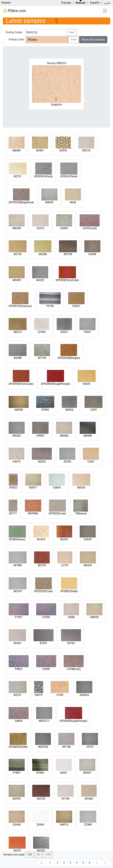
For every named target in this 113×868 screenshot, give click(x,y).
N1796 (65, 799)
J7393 (60, 695)
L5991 (94, 410)
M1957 (41, 851)
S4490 (46, 669)
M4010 (64, 825)
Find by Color (16, 39)
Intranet (6, 3)
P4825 (19, 669)
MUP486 (33, 513)
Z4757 (90, 747)
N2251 (18, 695)
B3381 (40, 150)
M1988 (18, 565)
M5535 (81, 488)
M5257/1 (44, 721)
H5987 (40, 436)
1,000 (48, 855)
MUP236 (43, 747)
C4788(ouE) (74, 669)
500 (38, 855)
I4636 (73, 202)
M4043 (49, 202)
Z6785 (67, 462)
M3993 (17, 799)
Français (66, 3)
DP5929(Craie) (57, 513)
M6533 (88, 565)
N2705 (18, 254)
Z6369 (40, 825)
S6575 (17, 851)
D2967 (76, 306)
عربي (107, 3)
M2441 (64, 539)
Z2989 (88, 825)
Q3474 (39, 695)
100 (30, 855)
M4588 (88, 436)
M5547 (87, 773)
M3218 (86, 150)
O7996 (46, 617)
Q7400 (42, 332)
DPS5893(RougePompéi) (56, 384)
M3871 (33, 488)
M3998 (19, 410)
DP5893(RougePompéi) (73, 721)
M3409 (17, 280)
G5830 (57, 488)
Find (72, 32)
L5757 (65, 565)
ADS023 (84, 695)
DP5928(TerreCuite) (67, 280)
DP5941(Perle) (69, 176)
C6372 (40, 228)
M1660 (89, 799)
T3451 (91, 462)
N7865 (40, 773)
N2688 (18, 358)
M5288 (43, 254)
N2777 (13, 513)
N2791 (18, 176)
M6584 (17, 150)
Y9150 (50, 306)
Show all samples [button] (93, 40)
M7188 (66, 747)
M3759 (42, 565)
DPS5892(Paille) (18, 747)
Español (95, 3)
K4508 (92, 254)
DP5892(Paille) (69, 591)
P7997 (19, 617)
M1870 (41, 539)
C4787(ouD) (90, 228)
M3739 (41, 799)
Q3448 (17, 825)
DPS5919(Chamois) (20, 306)
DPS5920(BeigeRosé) (21, 202)
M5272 (18, 332)
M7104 (42, 358)
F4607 (87, 332)
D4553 (13, 488)
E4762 (71, 643)
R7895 (45, 410)
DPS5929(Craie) (44, 591)
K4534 (88, 539)
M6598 (17, 228)
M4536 (69, 410)
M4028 (95, 617)
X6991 (64, 773)
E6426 (17, 643)
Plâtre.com (15, 11)
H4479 (16, 462)
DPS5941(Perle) (43, 176)
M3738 (68, 254)
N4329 (40, 280)
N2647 (87, 384)
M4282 (17, 436)
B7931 (44, 643)
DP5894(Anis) (17, 539)
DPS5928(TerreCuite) (21, 384)
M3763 (18, 591)
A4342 (63, 150)
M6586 (64, 436)
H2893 (64, 228)
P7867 (17, 773)
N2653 (42, 462)
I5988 (71, 617)
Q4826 (19, 721)
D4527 (64, 332)
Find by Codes (14, 32)
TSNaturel (81, 513)
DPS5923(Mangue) (69, 358)
